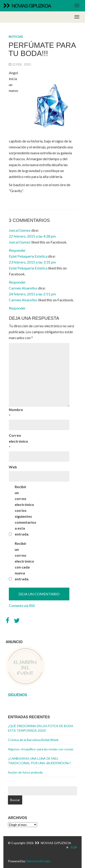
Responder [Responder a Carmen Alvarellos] (17, 308)
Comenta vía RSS (22, 605)
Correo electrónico (17, 441)
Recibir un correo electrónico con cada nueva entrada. (23, 561)
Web (13, 467)
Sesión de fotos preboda (25, 772)
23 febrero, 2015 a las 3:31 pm (32, 262)
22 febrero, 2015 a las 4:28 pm (32, 236)
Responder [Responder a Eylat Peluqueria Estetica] (17, 282)
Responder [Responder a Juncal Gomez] (17, 250)
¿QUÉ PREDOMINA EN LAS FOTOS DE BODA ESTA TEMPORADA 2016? (41, 728)
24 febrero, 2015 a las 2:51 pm (32, 294)
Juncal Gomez (20, 230)
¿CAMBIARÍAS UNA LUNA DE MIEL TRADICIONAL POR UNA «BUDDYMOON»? (39, 761)
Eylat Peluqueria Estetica (28, 256)
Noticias (16, 37)
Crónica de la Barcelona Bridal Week (33, 740)
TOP (72, 847)
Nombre (16, 412)
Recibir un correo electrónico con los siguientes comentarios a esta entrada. (23, 510)
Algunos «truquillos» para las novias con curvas (41, 749)
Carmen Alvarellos (23, 288)
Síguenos (17, 695)
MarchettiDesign (39, 861)
